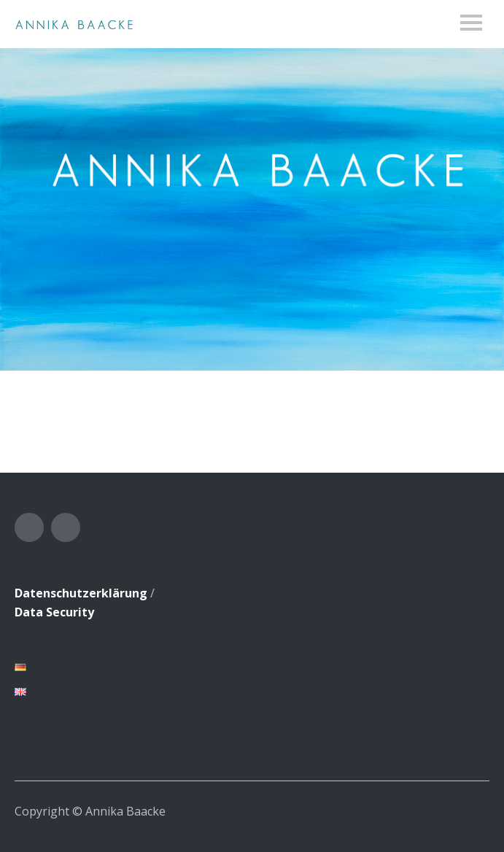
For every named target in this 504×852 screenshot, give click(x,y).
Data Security (54, 612)
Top (474, 810)
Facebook (29, 527)
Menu (471, 23)
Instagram (66, 527)
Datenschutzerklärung (81, 593)
